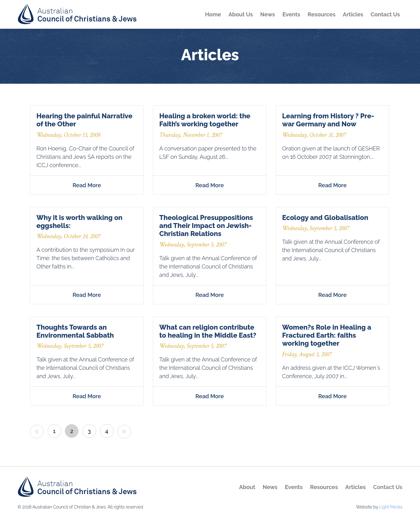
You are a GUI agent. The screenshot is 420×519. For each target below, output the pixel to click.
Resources (321, 14)
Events (291, 14)
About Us (241, 14)
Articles (353, 14)
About (247, 487)
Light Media (391, 507)
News (268, 14)
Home (213, 14)
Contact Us (385, 14)
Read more (87, 185)
